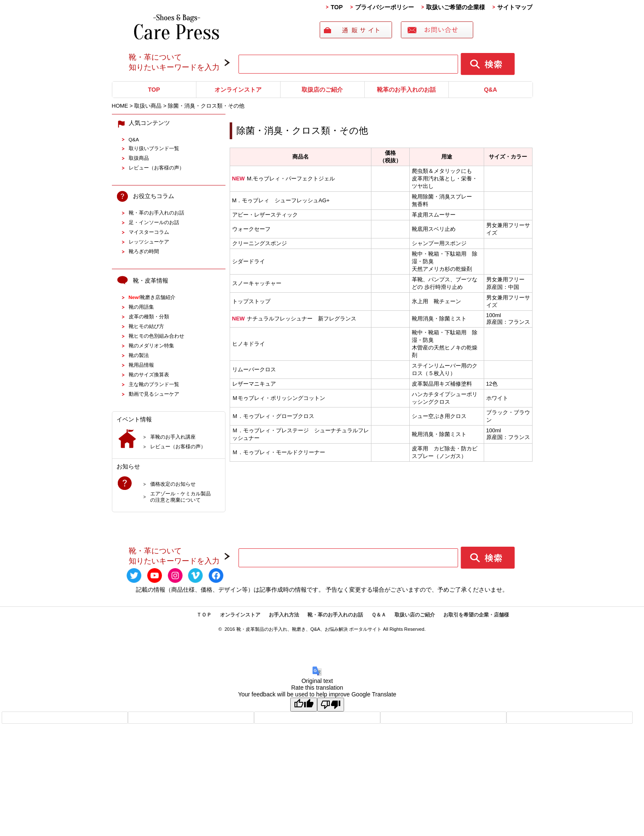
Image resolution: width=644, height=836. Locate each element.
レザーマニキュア (254, 384)
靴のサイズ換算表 (149, 374)
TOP (337, 7)
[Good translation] (304, 705)
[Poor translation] (331, 705)
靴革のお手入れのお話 (406, 90)
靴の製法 (139, 355)
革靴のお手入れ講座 (173, 437)
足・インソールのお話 (154, 222)
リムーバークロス (254, 369)
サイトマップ (515, 7)
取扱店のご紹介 (322, 90)
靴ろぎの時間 (144, 251)
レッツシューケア (149, 242)
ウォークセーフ (251, 229)
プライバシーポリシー (384, 7)
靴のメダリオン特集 (151, 345)
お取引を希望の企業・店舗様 (476, 615)
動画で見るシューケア (154, 394)
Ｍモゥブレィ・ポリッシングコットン (279, 398)
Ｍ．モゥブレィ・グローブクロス (273, 416)
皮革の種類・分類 (149, 316)
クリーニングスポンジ (260, 243)
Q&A (490, 90)
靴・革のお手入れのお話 (156, 213)
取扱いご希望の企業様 (456, 7)
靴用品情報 (141, 365)
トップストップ (251, 301)
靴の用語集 (141, 307)
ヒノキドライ (249, 344)
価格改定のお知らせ (173, 484)
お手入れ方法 (284, 615)
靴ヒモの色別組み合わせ (156, 336)
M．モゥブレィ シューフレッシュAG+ (281, 200)
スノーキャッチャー (257, 283)
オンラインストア (238, 90)
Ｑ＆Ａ (379, 615)
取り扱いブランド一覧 (154, 148)
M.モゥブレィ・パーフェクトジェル (284, 179)
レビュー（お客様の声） (156, 168)
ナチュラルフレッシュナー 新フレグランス (294, 319)
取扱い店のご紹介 (415, 615)
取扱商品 (139, 158)
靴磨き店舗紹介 (152, 297)
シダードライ (249, 261)
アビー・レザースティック (265, 215)
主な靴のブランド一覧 (154, 384)
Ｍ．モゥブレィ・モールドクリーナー (279, 452)
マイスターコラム (149, 232)
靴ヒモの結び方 (146, 326)
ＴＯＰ (204, 615)
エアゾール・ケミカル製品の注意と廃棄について (180, 497)
